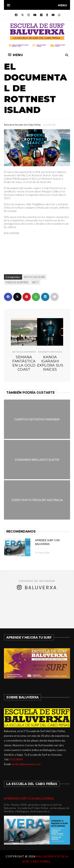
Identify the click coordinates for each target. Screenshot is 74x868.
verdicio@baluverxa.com (26, 764)
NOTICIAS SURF (35, 277)
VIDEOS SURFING (17, 282)
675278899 (16, 759)
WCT (35, 282)
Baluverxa (41, 588)
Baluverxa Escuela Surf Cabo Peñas (22, 125)
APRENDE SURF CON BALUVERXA (29, 798)
